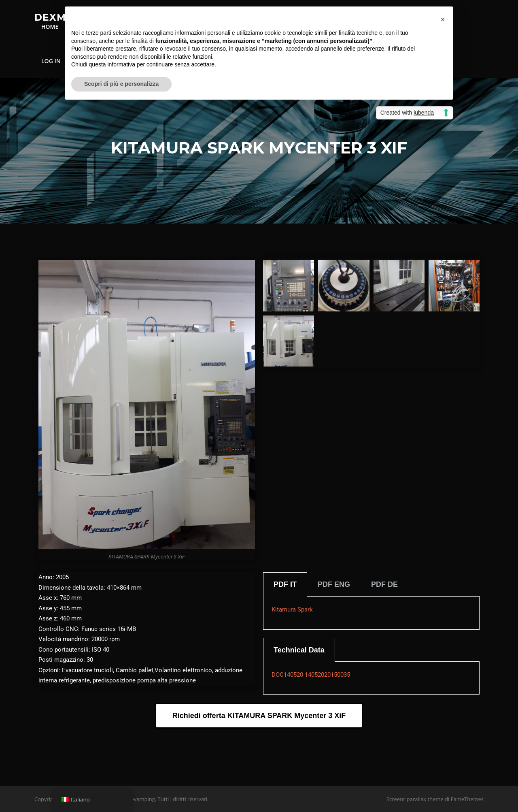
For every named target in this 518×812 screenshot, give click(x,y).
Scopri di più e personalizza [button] (121, 84)
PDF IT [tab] (285, 584)
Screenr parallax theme (415, 799)
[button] (443, 19)
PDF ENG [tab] (334, 584)
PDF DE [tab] (384, 584)
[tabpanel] (371, 613)
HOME (50, 27)
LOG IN (51, 61)
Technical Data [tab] (299, 650)
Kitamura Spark (292, 610)
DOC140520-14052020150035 (311, 675)
